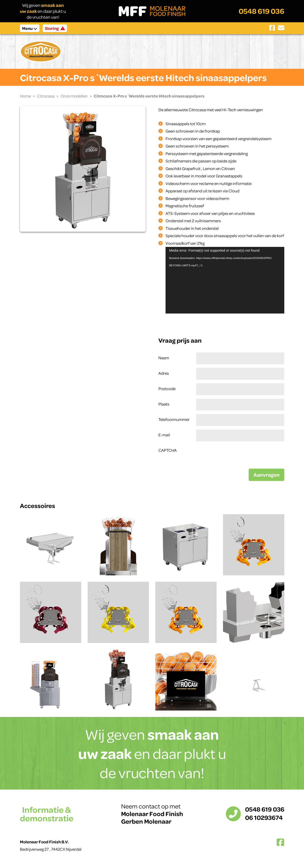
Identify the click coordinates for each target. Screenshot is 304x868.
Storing (55, 28)
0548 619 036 (261, 11)
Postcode (167, 388)
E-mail (164, 435)
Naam (164, 358)
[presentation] (232, 454)
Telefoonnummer (174, 419)
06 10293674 (264, 817)
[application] (225, 280)
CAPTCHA (168, 450)
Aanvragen (266, 475)
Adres (164, 373)
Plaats (164, 404)
